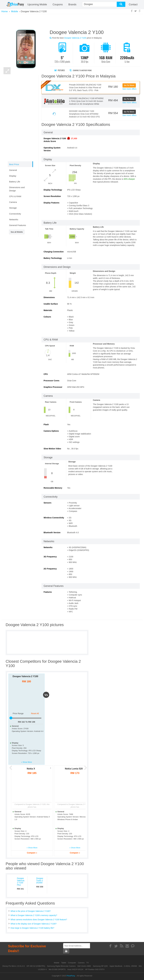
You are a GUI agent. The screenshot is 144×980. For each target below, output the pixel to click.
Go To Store (129, 85)
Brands (72, 4)
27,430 (74, 138)
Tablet (64, 963)
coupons (58, 4)
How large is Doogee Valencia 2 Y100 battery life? (32, 928)
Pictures (60, 70)
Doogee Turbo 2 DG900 (40, 880)
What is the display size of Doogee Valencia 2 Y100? (34, 924)
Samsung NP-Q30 (100, 966)
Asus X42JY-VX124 (75, 969)
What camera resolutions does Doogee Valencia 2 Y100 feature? (39, 920)
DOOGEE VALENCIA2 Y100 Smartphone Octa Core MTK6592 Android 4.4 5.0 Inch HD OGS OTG (84, 114)
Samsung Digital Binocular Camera (61, 966)
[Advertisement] (72, 21)
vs (46, 695)
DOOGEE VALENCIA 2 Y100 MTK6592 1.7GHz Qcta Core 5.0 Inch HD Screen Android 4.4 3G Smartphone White (86, 101)
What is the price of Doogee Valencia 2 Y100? (31, 911)
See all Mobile (17, 232)
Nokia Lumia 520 (74, 769)
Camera (81, 963)
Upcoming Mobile (37, 4)
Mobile (57, 963)
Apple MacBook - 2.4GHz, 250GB (123, 966)
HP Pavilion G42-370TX (95, 969)
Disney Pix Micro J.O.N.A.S (13, 966)
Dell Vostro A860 (84, 966)
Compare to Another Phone (84, 70)
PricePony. (71, 976)
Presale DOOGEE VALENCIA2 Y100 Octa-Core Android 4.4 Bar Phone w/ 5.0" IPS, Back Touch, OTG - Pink (85, 88)
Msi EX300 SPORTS (57, 969)
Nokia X (31, 769)
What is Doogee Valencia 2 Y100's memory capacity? (34, 915)
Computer (72, 963)
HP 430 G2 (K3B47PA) (36, 966)
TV (88, 963)
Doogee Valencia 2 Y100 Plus (21, 882)
